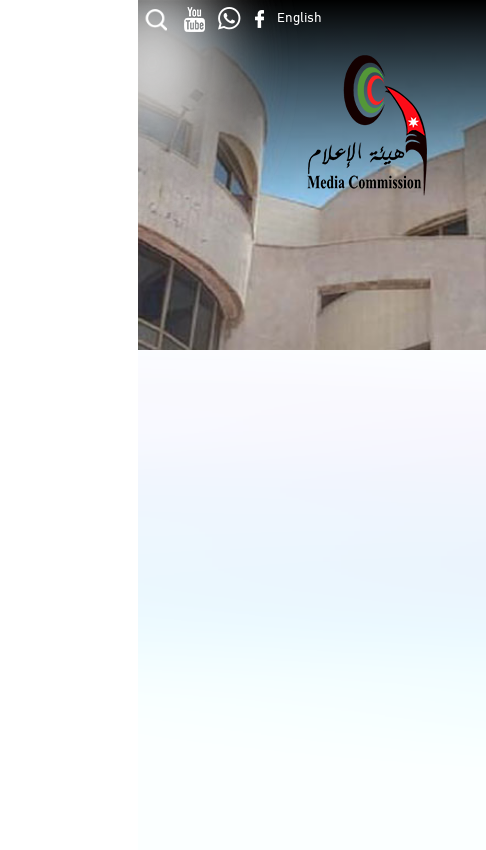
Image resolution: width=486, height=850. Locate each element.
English (161, 15)
